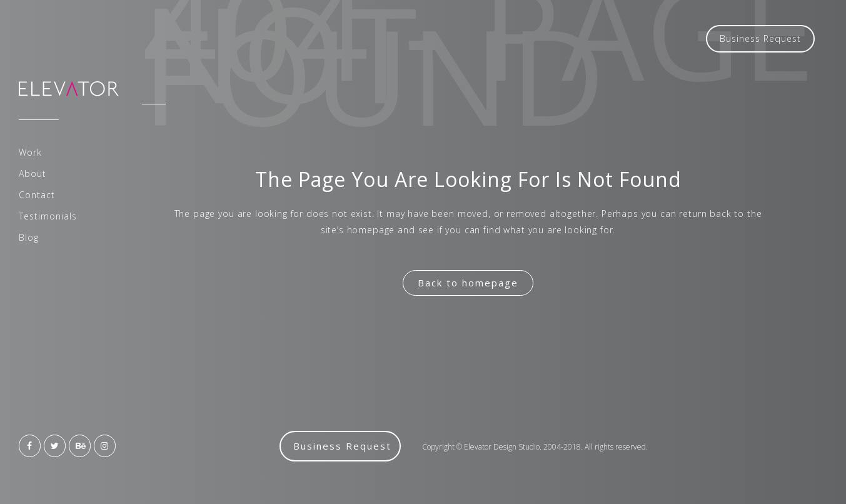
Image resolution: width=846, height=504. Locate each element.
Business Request (760, 38)
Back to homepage (468, 283)
